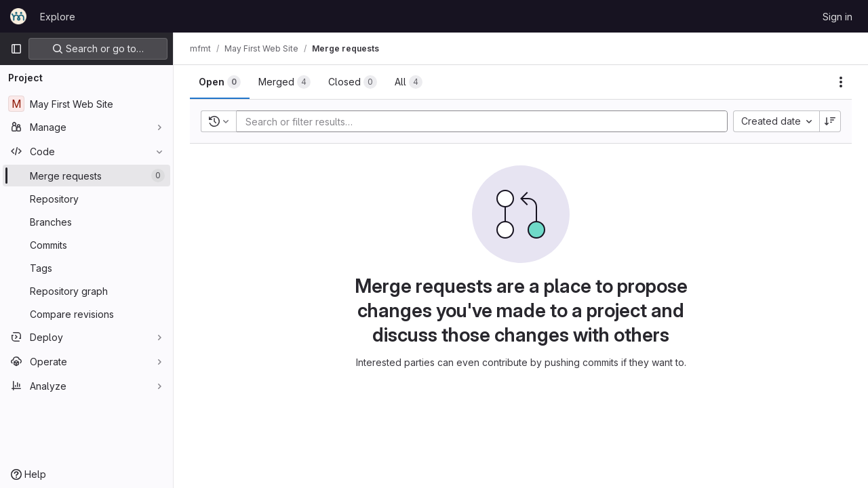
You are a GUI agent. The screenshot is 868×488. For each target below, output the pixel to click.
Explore (58, 17)
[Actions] (841, 82)
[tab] (220, 82)
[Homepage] (18, 16)
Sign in (837, 17)
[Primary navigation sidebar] (16, 49)
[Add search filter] (486, 121)
